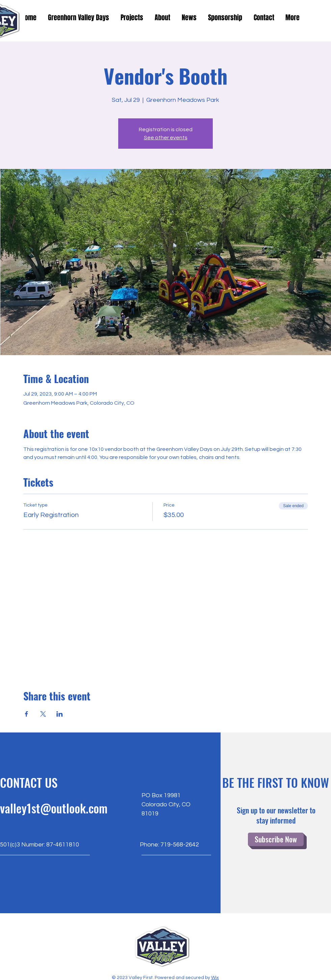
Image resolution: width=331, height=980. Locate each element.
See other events (166, 138)
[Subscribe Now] (276, 839)
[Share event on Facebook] (27, 714)
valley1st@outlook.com (54, 808)
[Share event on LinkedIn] (60, 714)
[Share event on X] (43, 714)
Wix (215, 978)
